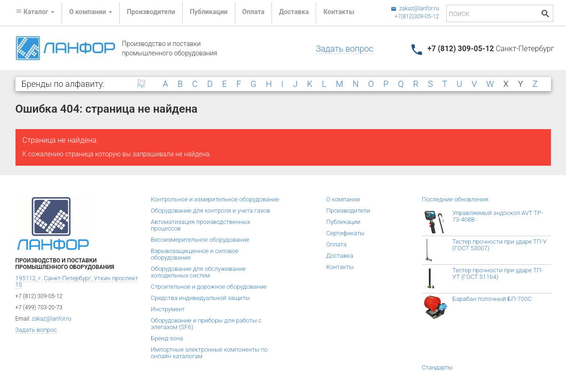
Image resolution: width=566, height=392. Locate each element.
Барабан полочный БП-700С (492, 299)
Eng (142, 81)
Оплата (253, 12)
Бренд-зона (167, 338)
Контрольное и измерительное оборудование (215, 199)
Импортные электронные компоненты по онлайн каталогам (209, 353)
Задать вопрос (344, 49)
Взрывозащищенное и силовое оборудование (195, 254)
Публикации (209, 12)
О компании (343, 199)
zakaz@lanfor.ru (415, 8)
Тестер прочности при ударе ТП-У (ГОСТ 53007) (500, 245)
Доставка (294, 12)
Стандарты (437, 367)
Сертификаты (346, 233)
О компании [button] (91, 12)
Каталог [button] (35, 12)
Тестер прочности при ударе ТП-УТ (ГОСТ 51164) (498, 273)
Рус (141, 86)
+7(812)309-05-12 (417, 16)
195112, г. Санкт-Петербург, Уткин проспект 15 (77, 281)
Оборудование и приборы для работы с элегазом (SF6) (206, 324)
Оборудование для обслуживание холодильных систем (198, 272)
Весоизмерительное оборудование (200, 240)
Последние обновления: (456, 199)
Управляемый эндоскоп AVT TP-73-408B (498, 216)
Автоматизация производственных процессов (201, 225)
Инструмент (168, 309)
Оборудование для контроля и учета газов (210, 211)
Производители (151, 12)
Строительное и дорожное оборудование (209, 287)
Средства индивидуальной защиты (200, 298)
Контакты (339, 12)
